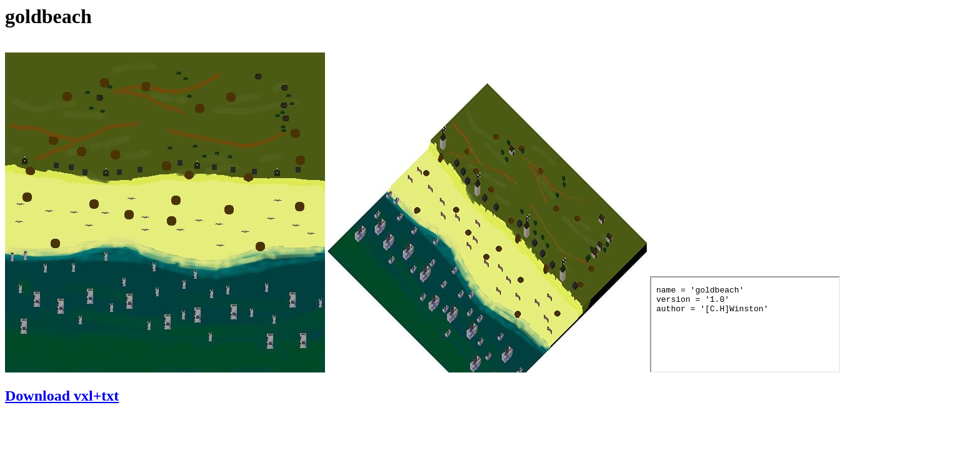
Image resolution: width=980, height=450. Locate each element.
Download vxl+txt (62, 396)
